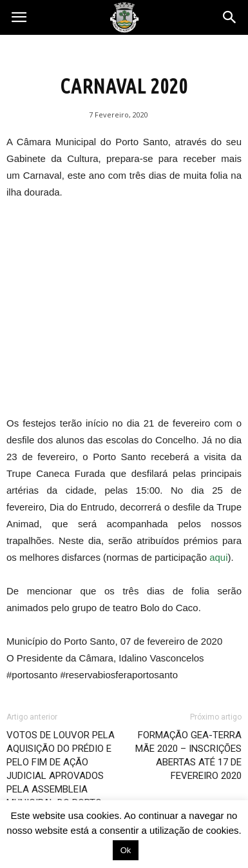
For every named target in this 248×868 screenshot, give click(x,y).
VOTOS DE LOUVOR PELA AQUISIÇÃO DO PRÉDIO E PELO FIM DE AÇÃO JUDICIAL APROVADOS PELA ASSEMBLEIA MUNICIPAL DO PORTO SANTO (61, 776)
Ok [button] (126, 850)
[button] (230, 17)
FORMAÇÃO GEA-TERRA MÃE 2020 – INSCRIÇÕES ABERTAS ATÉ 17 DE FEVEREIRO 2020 (188, 755)
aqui (218, 557)
